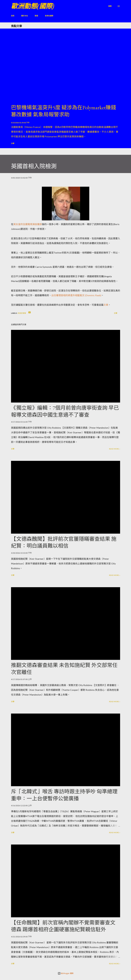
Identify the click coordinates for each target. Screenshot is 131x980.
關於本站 (25, 16)
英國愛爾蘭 (22, 313)
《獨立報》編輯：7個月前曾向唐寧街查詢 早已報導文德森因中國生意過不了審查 (65, 411)
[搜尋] (110, 6)
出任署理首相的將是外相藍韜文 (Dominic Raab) (76, 295)
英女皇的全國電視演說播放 (28, 224)
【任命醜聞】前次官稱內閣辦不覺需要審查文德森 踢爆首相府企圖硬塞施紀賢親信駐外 (63, 926)
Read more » (115, 449)
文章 (106, 305)
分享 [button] (13, 143)
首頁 (13, 16)
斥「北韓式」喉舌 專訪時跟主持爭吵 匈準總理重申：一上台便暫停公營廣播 (64, 795)
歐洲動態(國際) (33, 6)
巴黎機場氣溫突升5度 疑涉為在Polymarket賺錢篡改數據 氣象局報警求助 (64, 111)
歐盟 (36, 16)
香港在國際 (49, 16)
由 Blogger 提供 (66, 973)
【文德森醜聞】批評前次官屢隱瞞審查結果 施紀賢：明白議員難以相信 (64, 542)
